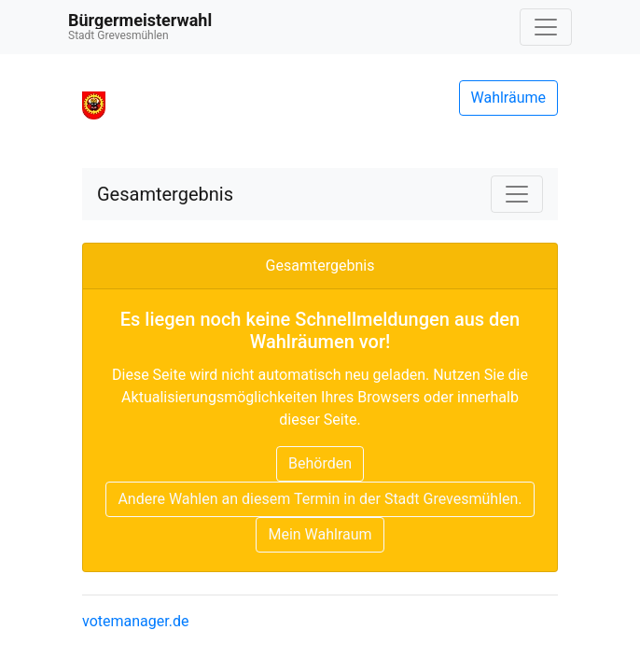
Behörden (320, 463)
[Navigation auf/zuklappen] (546, 27)
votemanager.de (135, 621)
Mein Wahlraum (320, 534)
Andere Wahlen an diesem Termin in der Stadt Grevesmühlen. (320, 499)
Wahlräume (509, 98)
